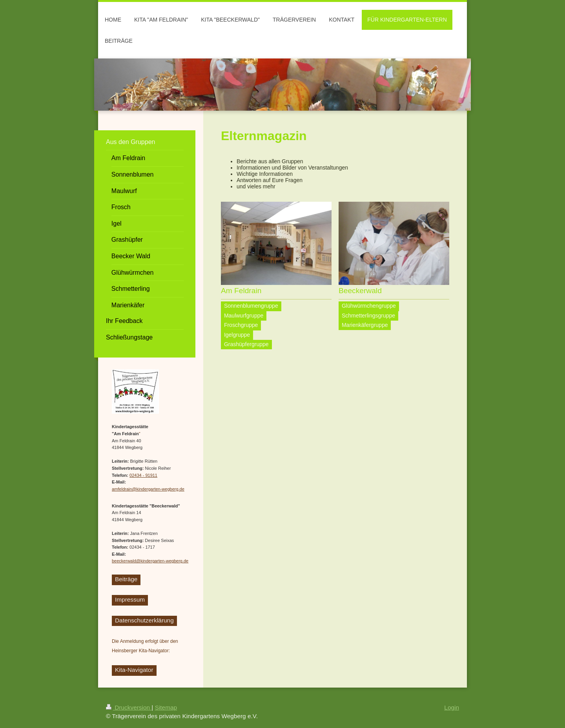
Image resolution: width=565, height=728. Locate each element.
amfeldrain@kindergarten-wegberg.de (148, 489)
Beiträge (126, 579)
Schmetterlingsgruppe (368, 316)
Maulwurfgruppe (244, 316)
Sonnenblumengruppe (251, 306)
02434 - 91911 (143, 475)
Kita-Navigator (134, 670)
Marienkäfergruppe (365, 325)
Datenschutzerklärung (144, 620)
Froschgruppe (241, 325)
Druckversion (129, 707)
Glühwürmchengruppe (369, 306)
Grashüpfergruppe (246, 344)
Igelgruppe (237, 335)
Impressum (130, 599)
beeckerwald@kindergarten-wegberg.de (150, 561)
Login (452, 707)
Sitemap (166, 707)
